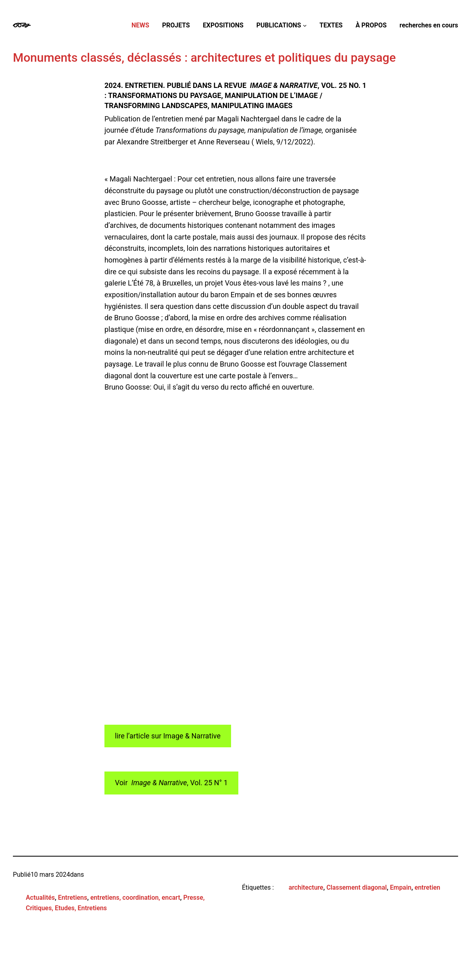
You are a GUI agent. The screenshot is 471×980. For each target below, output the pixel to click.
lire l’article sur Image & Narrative (168, 736)
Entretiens (73, 898)
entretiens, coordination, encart (135, 898)
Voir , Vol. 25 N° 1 (171, 783)
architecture (306, 887)
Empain (401, 887)
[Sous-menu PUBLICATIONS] (305, 25)
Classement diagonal (356, 887)
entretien (427, 887)
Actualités (40, 898)
